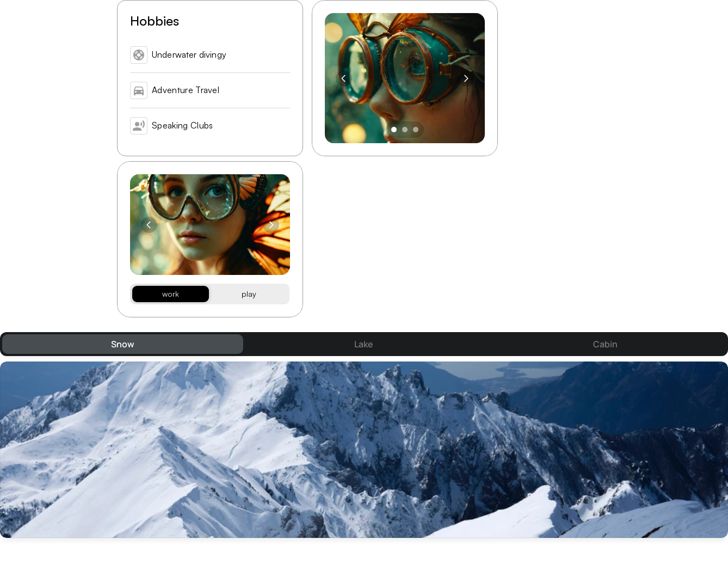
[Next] (466, 78)
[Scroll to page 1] (393, 130)
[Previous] (344, 78)
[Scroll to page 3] (417, 130)
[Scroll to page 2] (405, 130)
